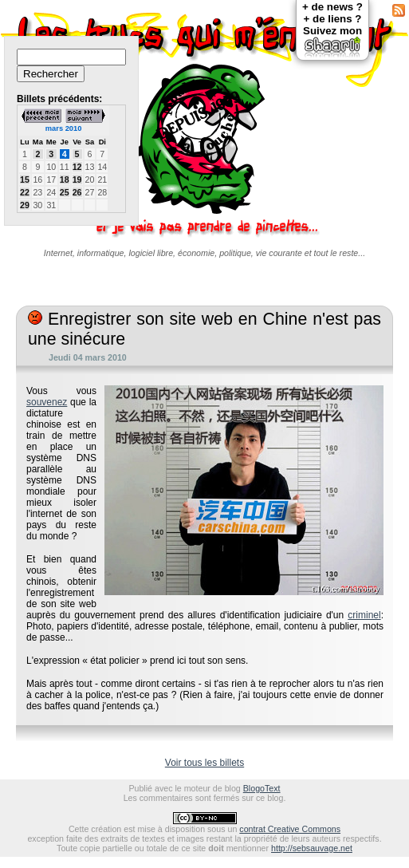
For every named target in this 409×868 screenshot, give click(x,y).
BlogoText (262, 788)
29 (25, 205)
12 (77, 167)
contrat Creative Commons (290, 829)
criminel (364, 615)
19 (77, 180)
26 (77, 192)
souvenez (47, 402)
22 (25, 192)
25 (65, 192)
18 (65, 180)
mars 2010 (64, 128)
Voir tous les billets (204, 763)
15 (25, 180)
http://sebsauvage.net (312, 848)
